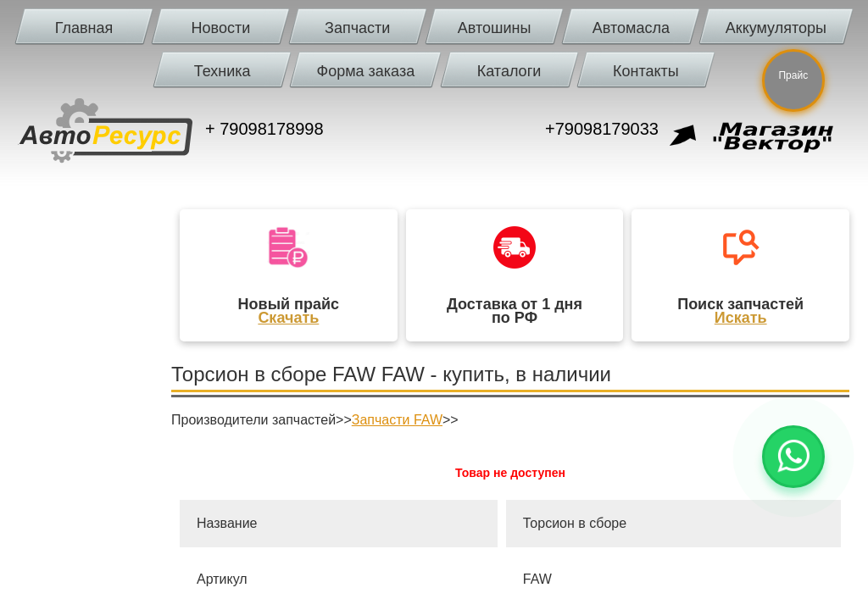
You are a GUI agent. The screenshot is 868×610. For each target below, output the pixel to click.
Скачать (288, 318)
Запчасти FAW (397, 420)
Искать (741, 318)
